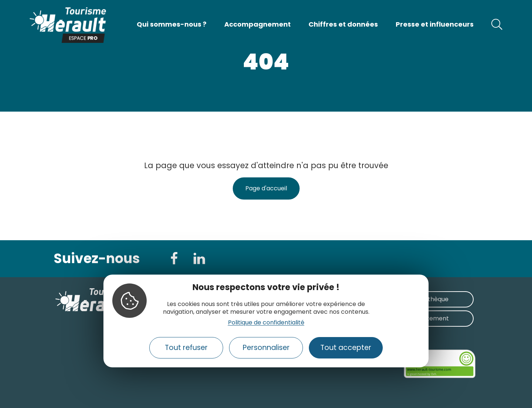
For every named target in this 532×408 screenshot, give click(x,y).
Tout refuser (186, 348)
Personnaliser (266, 348)
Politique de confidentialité (266, 322)
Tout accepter (346, 348)
